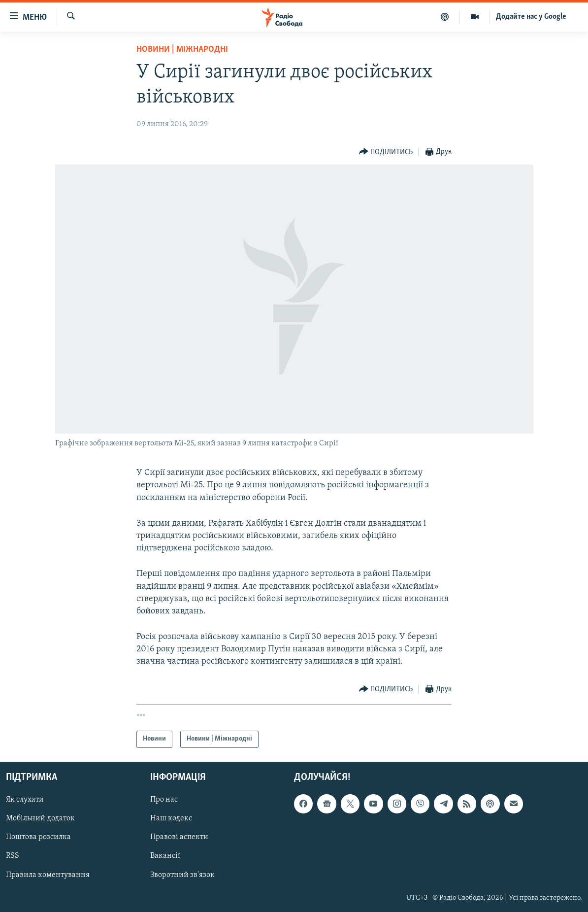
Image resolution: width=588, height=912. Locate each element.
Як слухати (25, 800)
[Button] (386, 152)
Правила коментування (48, 875)
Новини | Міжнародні (182, 50)
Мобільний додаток (40, 818)
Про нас (164, 800)
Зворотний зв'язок (182, 875)
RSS (13, 856)
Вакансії (165, 856)
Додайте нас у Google (531, 17)
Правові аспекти (179, 837)
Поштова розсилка (38, 837)
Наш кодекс (171, 818)
